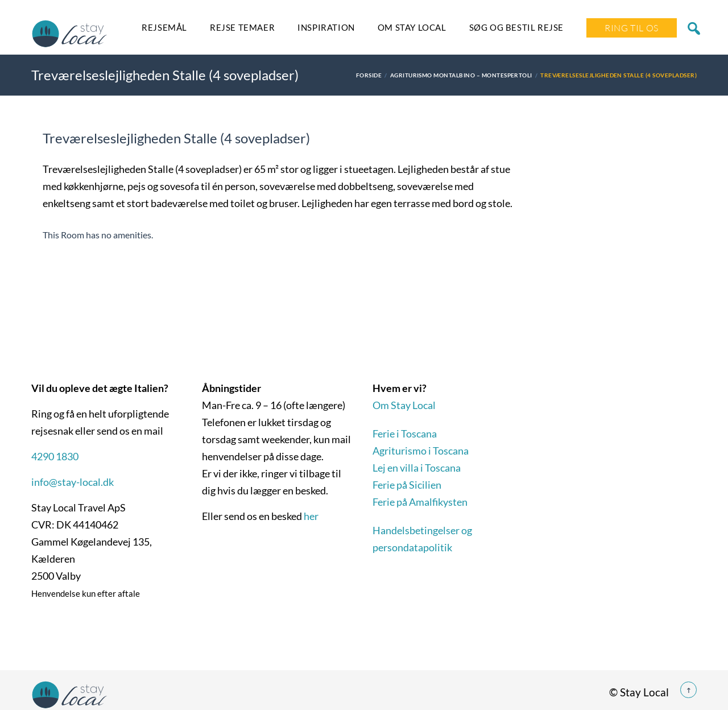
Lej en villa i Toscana (417, 468)
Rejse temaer (242, 27)
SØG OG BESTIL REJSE (516, 27)
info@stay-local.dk (73, 482)
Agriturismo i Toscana (421, 451)
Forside (369, 75)
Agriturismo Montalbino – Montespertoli (461, 75)
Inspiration (326, 27)
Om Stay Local (412, 27)
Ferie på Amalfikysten (420, 502)
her (311, 516)
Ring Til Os (632, 28)
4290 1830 (55, 456)
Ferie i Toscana (405, 434)
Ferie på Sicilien (407, 485)
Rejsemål (164, 27)
